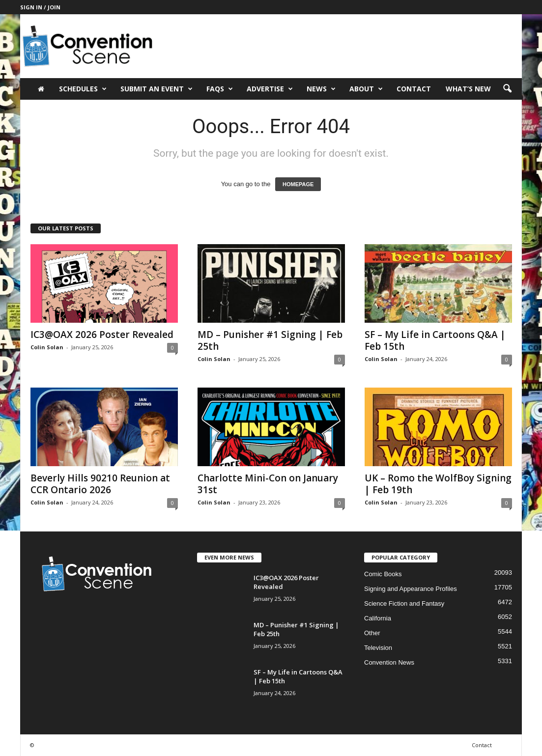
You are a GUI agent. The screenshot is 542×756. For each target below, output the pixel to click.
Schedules (83, 89)
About (366, 89)
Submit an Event (157, 89)
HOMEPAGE (298, 184)
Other (372, 633)
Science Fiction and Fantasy (404, 603)
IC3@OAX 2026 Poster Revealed (102, 335)
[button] (507, 89)
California (378, 618)
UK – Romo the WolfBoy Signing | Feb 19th (438, 484)
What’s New (468, 89)
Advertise (270, 89)
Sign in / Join (40, 7)
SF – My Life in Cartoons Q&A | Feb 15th (435, 340)
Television (378, 648)
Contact (414, 89)
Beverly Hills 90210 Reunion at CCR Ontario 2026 (100, 484)
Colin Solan (47, 347)
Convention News (389, 662)
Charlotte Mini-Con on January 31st (268, 484)
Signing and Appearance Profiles (411, 589)
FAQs (220, 89)
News (321, 89)
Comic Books (383, 574)
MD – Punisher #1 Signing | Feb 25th (270, 340)
